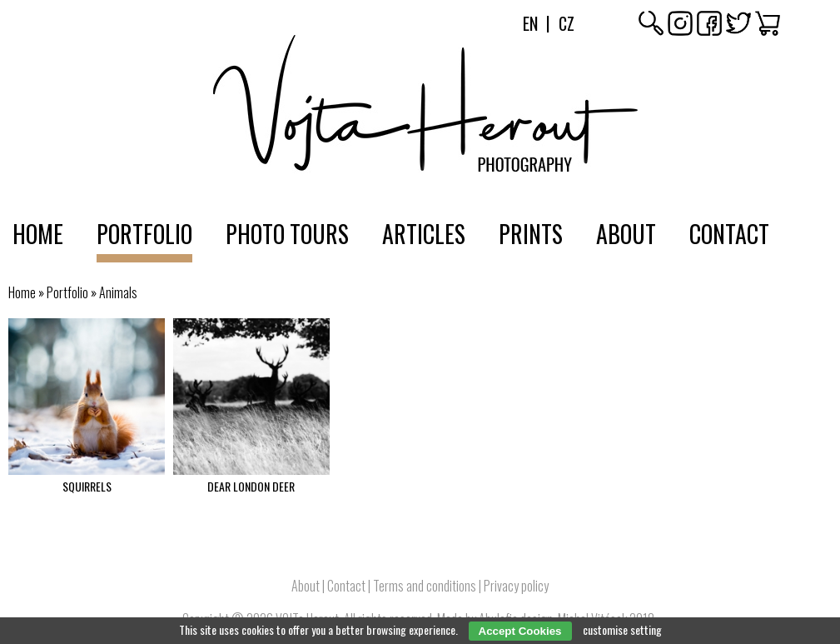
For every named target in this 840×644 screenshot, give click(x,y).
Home (38, 234)
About (626, 234)
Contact (729, 234)
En (530, 23)
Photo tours (287, 234)
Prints (531, 234)
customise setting (622, 629)
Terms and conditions (425, 586)
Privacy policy (516, 586)
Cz (567, 23)
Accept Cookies (520, 631)
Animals (118, 292)
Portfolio (144, 234)
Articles (424, 234)
